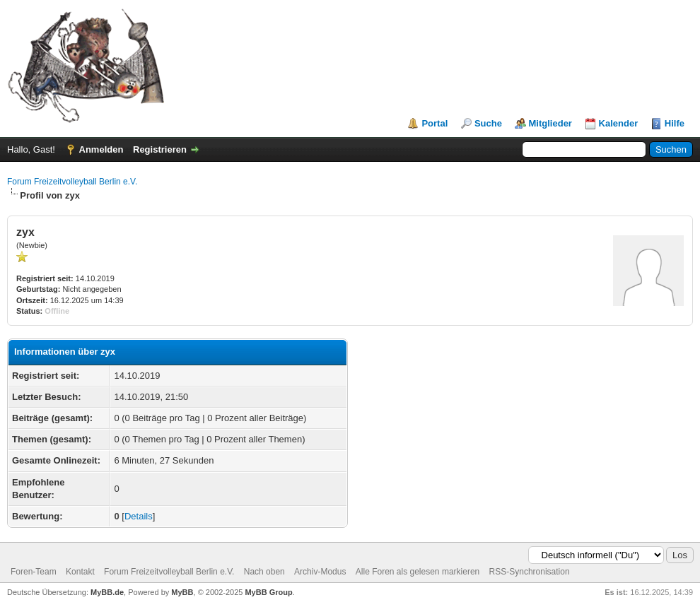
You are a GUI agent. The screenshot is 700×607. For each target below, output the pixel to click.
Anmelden (101, 149)
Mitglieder (550, 123)
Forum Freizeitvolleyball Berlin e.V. (72, 182)
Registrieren (160, 149)
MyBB (182, 592)
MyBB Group (268, 592)
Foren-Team (34, 572)
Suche (488, 123)
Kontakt (80, 572)
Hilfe (675, 123)
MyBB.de (107, 592)
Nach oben (264, 572)
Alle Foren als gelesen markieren (418, 572)
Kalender (619, 123)
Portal (434, 123)
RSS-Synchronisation (530, 572)
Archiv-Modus (320, 572)
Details (139, 516)
